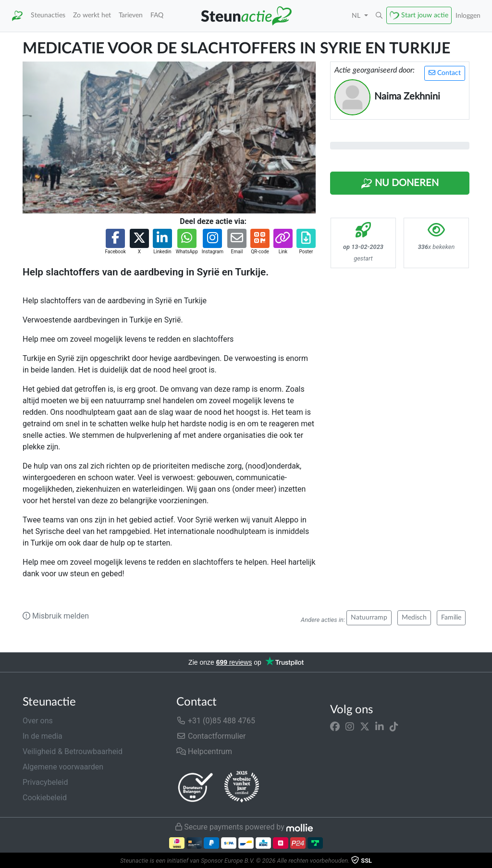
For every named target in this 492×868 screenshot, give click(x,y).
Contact (445, 73)
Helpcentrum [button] (204, 751)
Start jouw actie (425, 15)
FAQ (157, 15)
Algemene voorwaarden (63, 767)
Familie (451, 618)
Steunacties (48, 15)
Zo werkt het (92, 15)
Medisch (414, 618)
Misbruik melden (56, 616)
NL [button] (357, 16)
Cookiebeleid (45, 798)
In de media (43, 736)
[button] (379, 16)
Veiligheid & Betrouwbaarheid (73, 751)
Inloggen (468, 16)
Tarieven (131, 15)
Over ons (38, 721)
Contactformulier (211, 736)
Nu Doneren (400, 184)
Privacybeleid (45, 782)
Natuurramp (369, 618)
